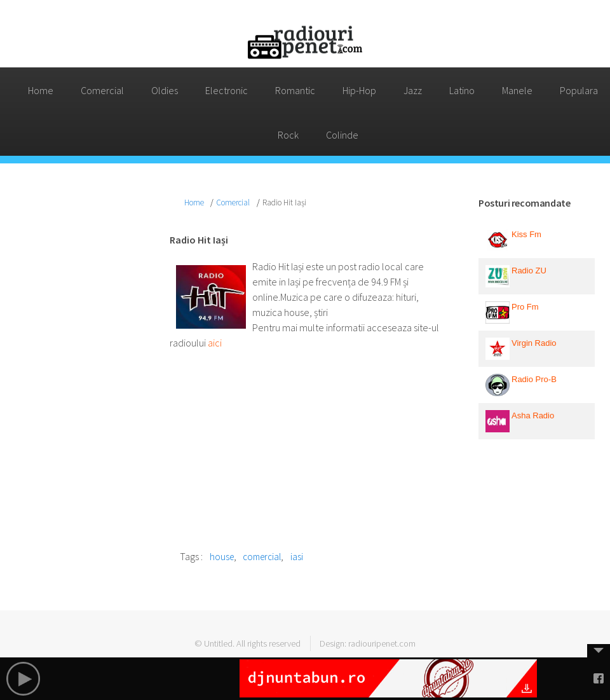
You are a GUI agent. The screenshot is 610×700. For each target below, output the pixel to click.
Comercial (102, 90)
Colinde (342, 135)
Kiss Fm (526, 234)
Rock (288, 135)
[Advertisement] (73, 385)
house (222, 557)
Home (41, 90)
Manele (517, 90)
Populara (579, 90)
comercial (262, 557)
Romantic (295, 90)
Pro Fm (525, 307)
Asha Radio (533, 415)
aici (215, 343)
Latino (462, 90)
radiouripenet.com (382, 643)
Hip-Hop (359, 90)
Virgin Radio (534, 343)
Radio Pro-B (534, 379)
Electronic (227, 90)
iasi (297, 557)
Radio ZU (529, 271)
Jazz (413, 90)
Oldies (165, 90)
